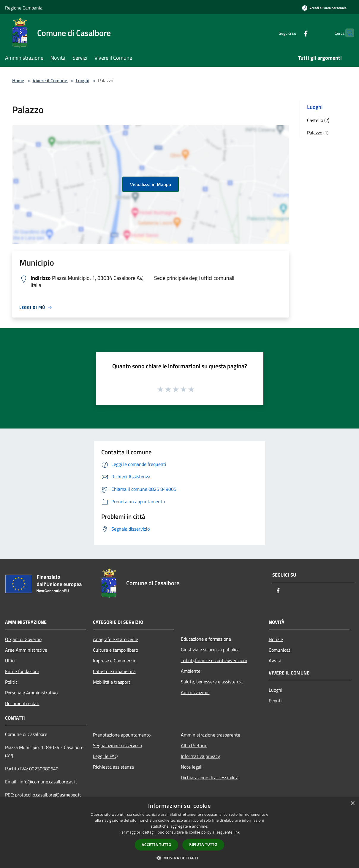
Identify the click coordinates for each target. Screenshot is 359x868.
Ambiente (191, 671)
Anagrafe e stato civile (116, 639)
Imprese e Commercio (115, 661)
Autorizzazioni (195, 692)
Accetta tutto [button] (156, 845)
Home (18, 80)
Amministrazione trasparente (211, 735)
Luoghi (83, 80)
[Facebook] (294, 33)
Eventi (275, 701)
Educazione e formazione (206, 639)
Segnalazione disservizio (117, 745)
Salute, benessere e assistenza (212, 682)
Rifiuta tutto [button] (203, 844)
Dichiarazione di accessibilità (210, 777)
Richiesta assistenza (113, 767)
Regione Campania (24, 8)
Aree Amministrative (26, 650)
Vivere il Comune (50, 80)
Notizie (276, 639)
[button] (180, 858)
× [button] (352, 803)
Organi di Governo (23, 639)
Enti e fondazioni (22, 671)
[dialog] (180, 833)
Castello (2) (318, 120)
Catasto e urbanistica (114, 671)
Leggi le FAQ (105, 756)
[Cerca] (347, 33)
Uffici (10, 661)
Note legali (192, 767)
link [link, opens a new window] (237, 832)
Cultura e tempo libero (116, 650)
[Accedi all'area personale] (324, 8)
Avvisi (275, 661)
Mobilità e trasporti (112, 682)
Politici (12, 682)
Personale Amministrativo (31, 693)
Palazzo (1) (318, 133)
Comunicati (280, 650)
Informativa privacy (200, 756)
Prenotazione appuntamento (122, 735)
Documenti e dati (22, 703)
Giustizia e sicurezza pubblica (210, 650)
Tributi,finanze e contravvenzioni (214, 660)
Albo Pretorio (194, 745)
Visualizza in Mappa (151, 184)
